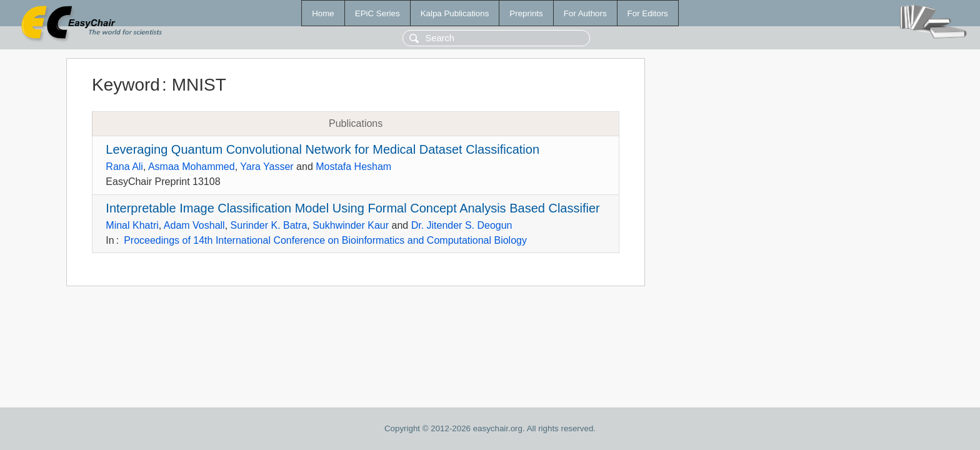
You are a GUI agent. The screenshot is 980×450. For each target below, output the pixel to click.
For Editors (648, 13)
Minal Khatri (132, 225)
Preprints (526, 13)
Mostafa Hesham (353, 167)
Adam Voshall (194, 225)
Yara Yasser (267, 167)
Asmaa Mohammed (192, 167)
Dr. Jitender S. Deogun (462, 225)
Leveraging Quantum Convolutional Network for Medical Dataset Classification (322, 149)
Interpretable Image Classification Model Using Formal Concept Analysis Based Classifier (352, 208)
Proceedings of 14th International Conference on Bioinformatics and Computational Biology (325, 240)
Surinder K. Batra (269, 225)
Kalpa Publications (455, 13)
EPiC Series (377, 13)
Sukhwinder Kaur (351, 225)
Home (323, 13)
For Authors (585, 13)
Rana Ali (124, 167)
